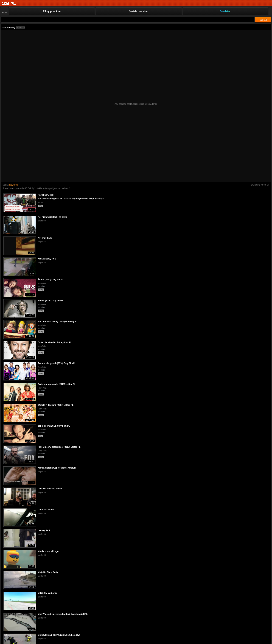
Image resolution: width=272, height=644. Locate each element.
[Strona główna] (9, 3)
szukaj (263, 20)
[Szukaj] (128, 20)
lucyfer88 (14, 185)
